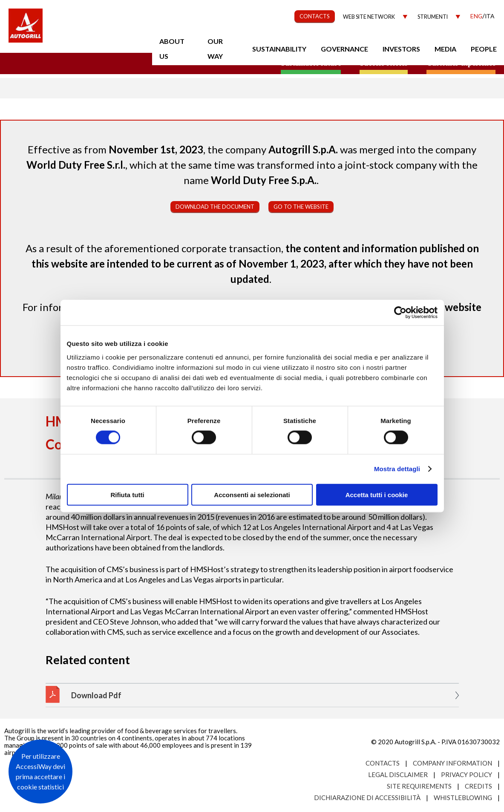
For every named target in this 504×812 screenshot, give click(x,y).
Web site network (369, 17)
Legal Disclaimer (398, 775)
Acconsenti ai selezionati (252, 494)
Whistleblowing (463, 798)
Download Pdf (96, 695)
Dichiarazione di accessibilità (367, 798)
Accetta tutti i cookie (377, 494)
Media (445, 49)
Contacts (383, 763)
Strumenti (433, 17)
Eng (476, 16)
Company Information (452, 763)
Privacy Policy (467, 775)
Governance (344, 49)
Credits (478, 786)
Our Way (215, 49)
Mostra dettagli (397, 469)
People (484, 49)
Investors (401, 49)
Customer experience (461, 63)
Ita (490, 16)
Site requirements (419, 786)
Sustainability (279, 49)
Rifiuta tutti (127, 494)
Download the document (215, 207)
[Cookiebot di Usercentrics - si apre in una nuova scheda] (400, 313)
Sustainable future (311, 63)
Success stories (383, 63)
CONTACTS (315, 16)
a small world (82, 63)
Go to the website (301, 207)
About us (172, 49)
